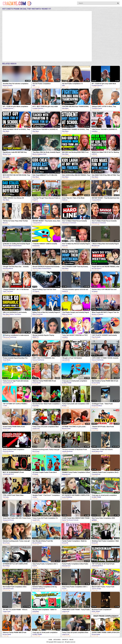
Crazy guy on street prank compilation (75, 381)
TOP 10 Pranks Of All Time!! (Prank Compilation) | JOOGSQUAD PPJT (103, 564)
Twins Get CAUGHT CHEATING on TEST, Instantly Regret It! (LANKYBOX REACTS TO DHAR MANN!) (76, 335)
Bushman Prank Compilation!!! (102, 610)
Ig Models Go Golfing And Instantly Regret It (16, 244)
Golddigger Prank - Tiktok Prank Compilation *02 (102, 404)
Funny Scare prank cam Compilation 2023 (76, 404)
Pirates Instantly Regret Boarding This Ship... (15, 358)
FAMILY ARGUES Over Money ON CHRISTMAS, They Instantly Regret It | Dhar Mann (17, 198)
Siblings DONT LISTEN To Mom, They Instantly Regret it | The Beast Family (104, 107)
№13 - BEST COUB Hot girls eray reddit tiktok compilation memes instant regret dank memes (46, 107)
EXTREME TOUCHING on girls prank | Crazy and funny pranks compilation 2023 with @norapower (76, 427)
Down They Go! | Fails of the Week (73, 198)
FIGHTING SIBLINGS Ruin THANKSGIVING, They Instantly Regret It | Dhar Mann (76, 107)
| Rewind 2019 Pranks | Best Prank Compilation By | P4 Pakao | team (103, 427)
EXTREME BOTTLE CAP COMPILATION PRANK (15, 564)
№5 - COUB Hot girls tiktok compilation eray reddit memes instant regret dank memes (15, 107)
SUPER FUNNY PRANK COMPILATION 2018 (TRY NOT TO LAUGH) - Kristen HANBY (106, 633)
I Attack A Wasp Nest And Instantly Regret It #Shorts (105, 244)
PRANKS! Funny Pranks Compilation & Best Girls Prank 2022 (76, 473)
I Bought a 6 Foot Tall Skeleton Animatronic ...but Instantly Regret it (74, 358)
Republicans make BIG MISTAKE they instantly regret (15, 152)
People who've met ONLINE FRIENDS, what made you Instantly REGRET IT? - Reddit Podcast (106, 267)
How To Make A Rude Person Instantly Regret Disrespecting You (75, 221)
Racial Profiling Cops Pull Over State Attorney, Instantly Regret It (44, 290)
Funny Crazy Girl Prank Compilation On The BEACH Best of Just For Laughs (45, 518)
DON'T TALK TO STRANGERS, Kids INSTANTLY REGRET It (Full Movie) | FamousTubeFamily (44, 358)
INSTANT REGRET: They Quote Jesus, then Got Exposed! (46, 221)
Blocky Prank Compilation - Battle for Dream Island (45, 610)
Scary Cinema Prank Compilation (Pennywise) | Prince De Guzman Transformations (14, 450)
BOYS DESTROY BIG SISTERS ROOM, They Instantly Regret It (16, 175)
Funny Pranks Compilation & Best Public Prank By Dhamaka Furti (75, 564)
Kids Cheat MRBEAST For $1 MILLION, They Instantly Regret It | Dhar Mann (45, 175)
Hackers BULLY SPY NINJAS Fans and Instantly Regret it (104, 290)
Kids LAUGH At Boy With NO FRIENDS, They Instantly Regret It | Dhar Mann (76, 175)
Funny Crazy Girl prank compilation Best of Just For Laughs (75, 633)
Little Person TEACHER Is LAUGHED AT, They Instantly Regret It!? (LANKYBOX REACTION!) (105, 130)
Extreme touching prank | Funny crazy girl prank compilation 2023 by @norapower (46, 450)
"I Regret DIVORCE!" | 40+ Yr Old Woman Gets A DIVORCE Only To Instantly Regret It (17, 290)
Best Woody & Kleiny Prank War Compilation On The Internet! (43, 541)
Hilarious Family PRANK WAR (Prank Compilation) (44, 381)
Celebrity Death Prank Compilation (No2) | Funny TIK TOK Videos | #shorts (105, 473)
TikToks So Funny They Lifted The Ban (15, 221)
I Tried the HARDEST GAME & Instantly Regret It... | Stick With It (45, 244)
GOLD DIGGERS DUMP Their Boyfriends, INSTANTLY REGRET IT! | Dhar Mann (75, 267)
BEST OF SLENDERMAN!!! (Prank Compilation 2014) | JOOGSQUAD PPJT (15, 473)
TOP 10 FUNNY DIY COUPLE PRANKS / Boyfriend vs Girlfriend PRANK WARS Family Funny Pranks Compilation (15, 404)
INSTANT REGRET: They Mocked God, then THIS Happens (106, 198)
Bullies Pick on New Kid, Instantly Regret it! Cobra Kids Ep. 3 (46, 313)
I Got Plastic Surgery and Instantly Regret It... (75, 313)
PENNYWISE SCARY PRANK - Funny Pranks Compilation (76, 610)
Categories (57, 640)
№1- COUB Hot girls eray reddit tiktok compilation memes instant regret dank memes (105, 84)
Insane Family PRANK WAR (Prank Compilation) (14, 427)
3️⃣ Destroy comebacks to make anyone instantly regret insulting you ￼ (16, 335)
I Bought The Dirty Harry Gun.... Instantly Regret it (16, 267)
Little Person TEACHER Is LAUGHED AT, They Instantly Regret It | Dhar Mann (45, 130)
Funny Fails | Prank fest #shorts (102, 449)
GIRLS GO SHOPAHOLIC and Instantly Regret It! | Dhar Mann (15, 313)
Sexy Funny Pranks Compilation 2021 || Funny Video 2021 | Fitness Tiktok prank (45, 564)
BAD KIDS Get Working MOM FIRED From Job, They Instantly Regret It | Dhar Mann (75, 152)
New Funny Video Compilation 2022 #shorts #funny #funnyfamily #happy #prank (104, 518)
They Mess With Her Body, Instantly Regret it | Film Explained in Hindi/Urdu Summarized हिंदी (46, 152)
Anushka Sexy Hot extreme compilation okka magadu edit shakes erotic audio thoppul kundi (16, 84)
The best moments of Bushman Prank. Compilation (75, 450)
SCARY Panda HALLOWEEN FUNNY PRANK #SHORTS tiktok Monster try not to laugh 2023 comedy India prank (76, 518)
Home (50, 640)
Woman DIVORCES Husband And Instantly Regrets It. (46, 267)
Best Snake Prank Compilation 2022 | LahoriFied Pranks (15, 587)
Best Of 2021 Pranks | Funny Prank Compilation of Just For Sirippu (103, 587)
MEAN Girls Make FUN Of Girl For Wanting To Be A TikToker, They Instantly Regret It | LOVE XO (106, 152)
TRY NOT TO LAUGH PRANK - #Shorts (15, 610)
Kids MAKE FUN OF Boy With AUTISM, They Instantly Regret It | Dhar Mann (106, 175)
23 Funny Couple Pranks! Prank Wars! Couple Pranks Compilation (45, 473)
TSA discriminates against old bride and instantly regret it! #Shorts (75, 290)
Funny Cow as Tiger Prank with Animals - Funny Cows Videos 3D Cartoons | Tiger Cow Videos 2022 (16, 381)
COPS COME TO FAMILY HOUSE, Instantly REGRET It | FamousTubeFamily (105, 358)
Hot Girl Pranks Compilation (42, 84)
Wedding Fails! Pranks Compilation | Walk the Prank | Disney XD (105, 541)
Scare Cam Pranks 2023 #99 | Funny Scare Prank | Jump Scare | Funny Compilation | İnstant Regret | (17, 518)
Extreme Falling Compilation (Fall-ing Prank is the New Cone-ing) (45, 587)
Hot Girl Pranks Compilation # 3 (72, 84)
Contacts (65, 640)
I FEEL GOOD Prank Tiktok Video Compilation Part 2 (13, 495)
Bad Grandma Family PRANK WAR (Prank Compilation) (105, 381)
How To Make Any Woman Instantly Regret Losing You (76, 244)
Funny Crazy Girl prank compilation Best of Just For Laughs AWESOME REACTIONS (46, 427)
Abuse (71, 640)
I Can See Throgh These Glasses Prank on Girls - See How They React (46, 198)
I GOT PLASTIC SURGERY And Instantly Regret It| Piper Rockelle (104, 335)
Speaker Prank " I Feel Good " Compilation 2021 (46, 495)
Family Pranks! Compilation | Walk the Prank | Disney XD (74, 541)
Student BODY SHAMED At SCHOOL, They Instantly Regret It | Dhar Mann (76, 130)
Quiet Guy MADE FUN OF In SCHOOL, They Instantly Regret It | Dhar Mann (16, 130)
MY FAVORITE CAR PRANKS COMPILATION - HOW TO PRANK (76, 495)
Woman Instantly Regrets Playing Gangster (43, 335)
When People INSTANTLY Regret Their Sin (105, 312)
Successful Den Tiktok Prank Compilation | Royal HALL (46, 404)
